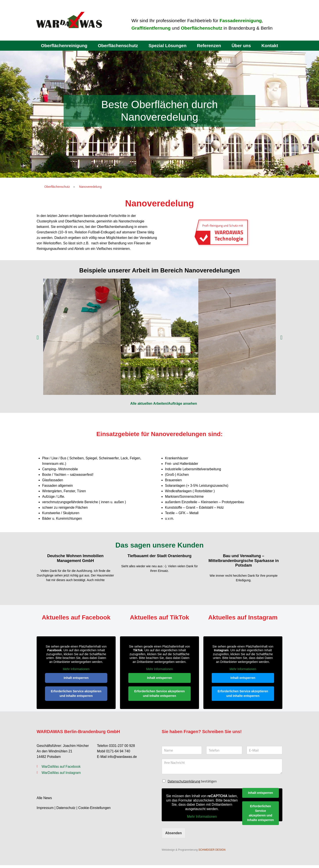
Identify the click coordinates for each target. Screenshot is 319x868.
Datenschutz (67, 811)
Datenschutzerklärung (184, 784)
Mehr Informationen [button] (76, 672)
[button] (38, 338)
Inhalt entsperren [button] (76, 680)
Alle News (44, 801)
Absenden (174, 836)
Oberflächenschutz (117, 46)
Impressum (45, 811)
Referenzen (210, 46)
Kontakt (272, 46)
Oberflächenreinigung (63, 46)
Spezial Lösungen (168, 46)
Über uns (243, 46)
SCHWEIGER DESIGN (212, 853)
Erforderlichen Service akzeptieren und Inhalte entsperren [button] (76, 696)
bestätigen (192, 784)
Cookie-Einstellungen (96, 811)
